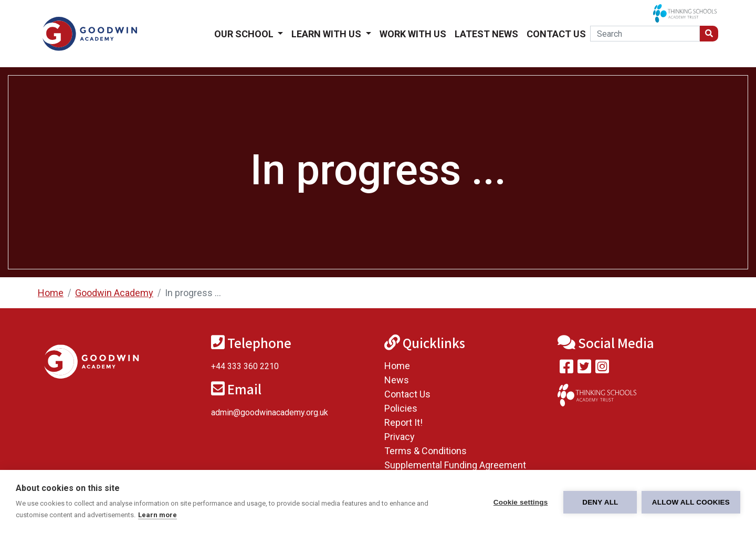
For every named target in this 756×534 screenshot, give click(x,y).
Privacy (400, 437)
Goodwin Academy (114, 293)
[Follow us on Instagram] (602, 369)
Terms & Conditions (426, 451)
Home (51, 293)
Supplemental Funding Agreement (455, 465)
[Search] (645, 34)
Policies (401, 408)
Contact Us (556, 34)
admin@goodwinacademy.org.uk (270, 412)
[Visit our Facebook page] (566, 369)
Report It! (403, 422)
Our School (245, 34)
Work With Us (413, 34)
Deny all (600, 502)
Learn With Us (327, 34)
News (397, 380)
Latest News (486, 34)
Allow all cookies (691, 502)
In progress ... (193, 293)
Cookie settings (520, 502)
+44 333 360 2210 (245, 366)
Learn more (157, 515)
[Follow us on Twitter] (584, 369)
